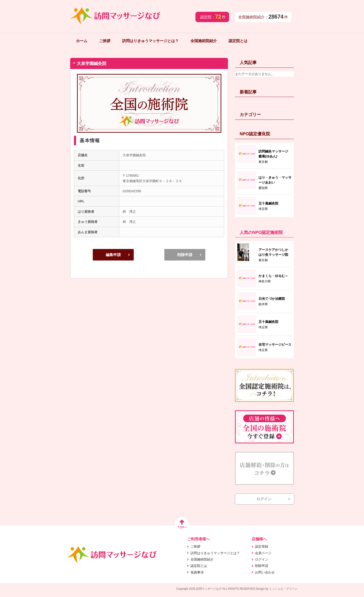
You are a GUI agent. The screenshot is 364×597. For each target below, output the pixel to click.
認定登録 (262, 546)
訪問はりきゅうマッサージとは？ (150, 41)
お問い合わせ (265, 572)
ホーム (82, 41)
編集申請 (113, 255)
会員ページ (263, 553)
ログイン (264, 499)
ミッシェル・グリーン (283, 589)
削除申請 (185, 255)
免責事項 (197, 572)
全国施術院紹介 (204, 41)
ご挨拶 (105, 41)
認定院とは (238, 41)
